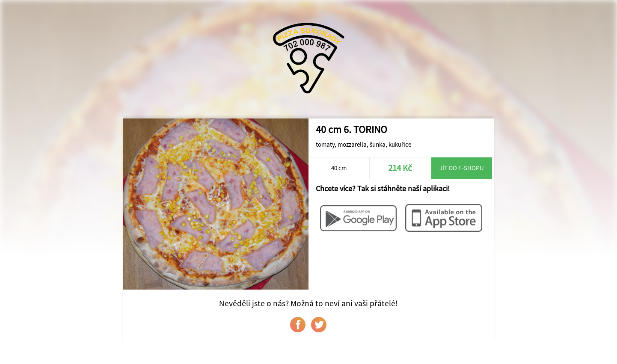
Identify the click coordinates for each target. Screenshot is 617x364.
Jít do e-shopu (462, 168)
